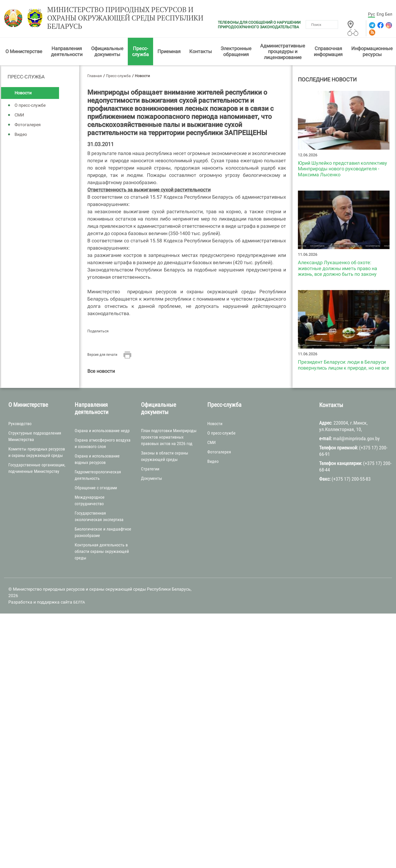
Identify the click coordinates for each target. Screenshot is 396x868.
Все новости (101, 371)
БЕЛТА (79, 602)
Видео (21, 134)
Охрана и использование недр (102, 431)
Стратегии (150, 469)
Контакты (201, 51)
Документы (151, 478)
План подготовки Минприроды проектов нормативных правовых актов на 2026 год (169, 437)
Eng (380, 14)
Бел (389, 14)
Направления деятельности (67, 51)
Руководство (20, 424)
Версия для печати (102, 354)
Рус (371, 14)
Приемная (169, 51)
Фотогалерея (28, 125)
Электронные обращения (236, 51)
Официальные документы (107, 51)
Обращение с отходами (96, 488)
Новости (23, 93)
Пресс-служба (140, 51)
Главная (95, 76)
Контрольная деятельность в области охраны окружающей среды (102, 551)
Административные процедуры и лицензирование (283, 51)
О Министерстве (24, 51)
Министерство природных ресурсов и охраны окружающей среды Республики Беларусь (125, 18)
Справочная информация (328, 51)
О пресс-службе (30, 105)
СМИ (19, 115)
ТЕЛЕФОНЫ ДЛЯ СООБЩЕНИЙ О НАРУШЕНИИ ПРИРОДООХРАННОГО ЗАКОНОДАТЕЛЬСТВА (259, 25)
